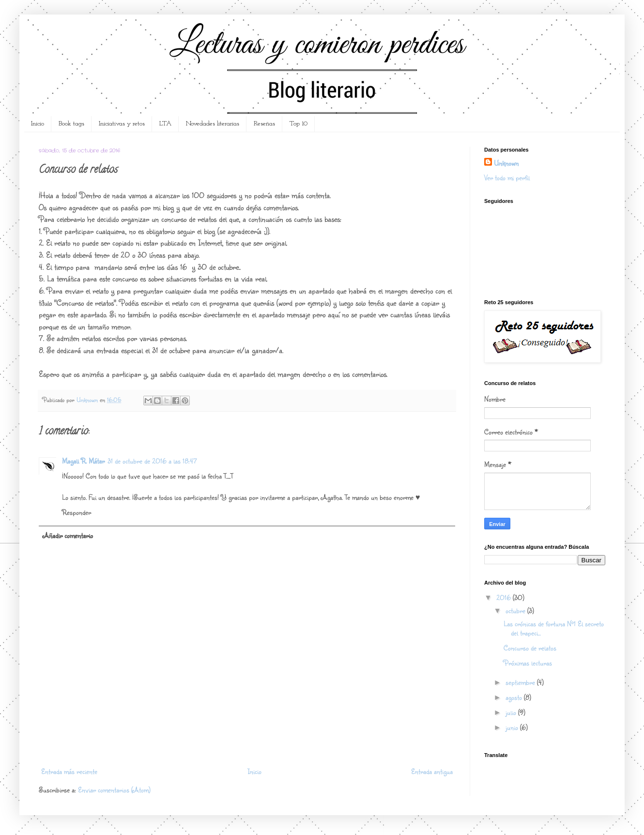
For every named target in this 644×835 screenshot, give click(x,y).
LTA (165, 124)
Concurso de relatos (530, 648)
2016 (505, 597)
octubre (516, 611)
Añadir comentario (68, 535)
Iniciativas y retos (122, 124)
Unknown (506, 163)
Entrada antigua (432, 771)
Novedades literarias (213, 124)
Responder (77, 512)
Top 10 (299, 124)
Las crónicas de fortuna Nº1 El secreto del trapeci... (554, 628)
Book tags (71, 124)
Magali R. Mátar (83, 461)
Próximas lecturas (528, 663)
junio (513, 727)
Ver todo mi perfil (507, 178)
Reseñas (264, 124)
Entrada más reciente (69, 771)
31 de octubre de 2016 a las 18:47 (152, 461)
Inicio (38, 124)
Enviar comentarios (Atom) (114, 790)
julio (512, 712)
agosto (515, 697)
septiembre (521, 682)
